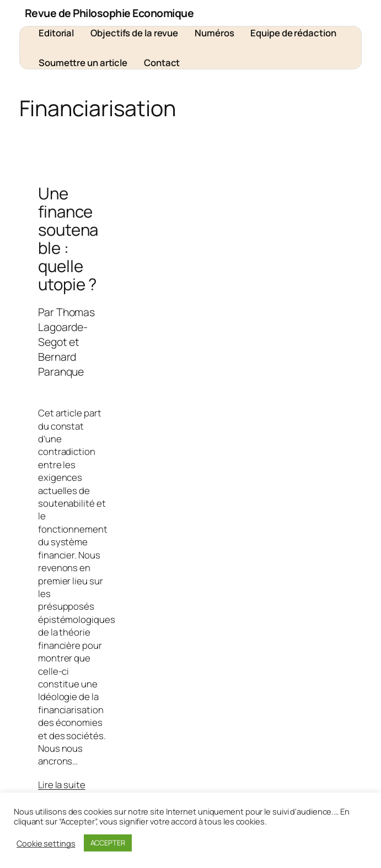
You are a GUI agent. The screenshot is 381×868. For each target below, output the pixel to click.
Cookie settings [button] (46, 843)
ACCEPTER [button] (108, 843)
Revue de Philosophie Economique (109, 13)
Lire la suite (62, 785)
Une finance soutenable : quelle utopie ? (68, 239)
